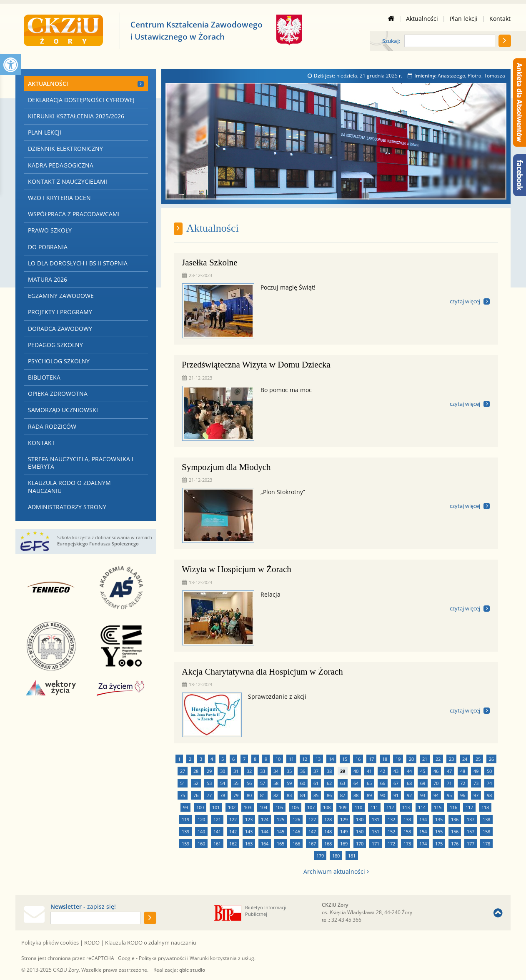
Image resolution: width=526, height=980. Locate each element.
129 (344, 819)
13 (318, 759)
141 (217, 831)
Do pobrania (48, 247)
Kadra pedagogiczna (61, 165)
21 (425, 759)
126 (296, 819)
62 (329, 783)
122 (233, 819)
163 (249, 844)
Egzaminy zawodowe (61, 296)
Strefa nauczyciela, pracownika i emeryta (81, 463)
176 (455, 844)
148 (328, 831)
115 (438, 807)
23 (451, 759)
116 (453, 807)
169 (344, 844)
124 (265, 819)
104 (263, 807)
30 (223, 771)
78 (223, 795)
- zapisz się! (83, 907)
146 (296, 831)
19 (398, 759)
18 (385, 759)
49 (476, 771)
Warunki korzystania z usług (222, 958)
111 (374, 807)
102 (232, 807)
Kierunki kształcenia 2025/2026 (76, 116)
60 (303, 783)
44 (409, 771)
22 (438, 759)
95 (449, 795)
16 (358, 759)
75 (183, 795)
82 (276, 795)
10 (278, 759)
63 (343, 783)
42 (383, 771)
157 (471, 831)
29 (209, 771)
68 (409, 783)
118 (485, 807)
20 (411, 759)
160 (201, 844)
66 (383, 783)
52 (196, 783)
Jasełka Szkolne (210, 262)
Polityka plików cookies (50, 942)
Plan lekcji (464, 19)
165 (281, 844)
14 (331, 759)
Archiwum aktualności (336, 871)
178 (486, 844)
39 (343, 771)
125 (281, 819)
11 (291, 759)
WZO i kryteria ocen (59, 198)
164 (265, 844)
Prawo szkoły (50, 230)
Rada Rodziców (52, 426)
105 (279, 807)
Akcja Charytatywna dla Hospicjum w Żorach (262, 672)
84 (303, 795)
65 (369, 783)
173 (407, 844)
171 (376, 844)
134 (423, 819)
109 (343, 807)
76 (196, 795)
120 (201, 819)
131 (376, 819)
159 (185, 844)
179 (320, 856)
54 (223, 783)
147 (312, 831)
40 (356, 771)
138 (486, 819)
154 (423, 831)
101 (216, 807)
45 (423, 771)
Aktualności (422, 19)
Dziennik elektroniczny (65, 149)
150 (360, 831)
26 (491, 759)
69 (423, 783)
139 (185, 831)
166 (296, 844)
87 (343, 795)
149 (344, 831)
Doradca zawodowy (60, 329)
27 (183, 771)
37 (316, 771)
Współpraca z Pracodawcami (74, 214)
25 (478, 759)
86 (329, 795)
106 (295, 807)
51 (183, 783)
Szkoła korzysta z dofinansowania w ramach (105, 540)
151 (376, 831)
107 (311, 807)
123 (249, 819)
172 (391, 844)
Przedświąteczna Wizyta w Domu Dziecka (256, 365)
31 (236, 771)
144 (265, 831)
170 (360, 844)
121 (217, 819)
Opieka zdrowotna (58, 394)
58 (276, 783)
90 (383, 795)
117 (469, 807)
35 (289, 771)
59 (289, 783)
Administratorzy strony (67, 507)
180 (336, 856)
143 (249, 831)
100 (200, 807)
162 (233, 844)
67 (396, 783)
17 (371, 759)
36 (303, 771)
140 (201, 831)
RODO (92, 942)
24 (465, 759)
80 (249, 795)
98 (489, 795)
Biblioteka (44, 377)
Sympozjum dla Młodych (226, 467)
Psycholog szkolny (59, 361)
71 (449, 783)
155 (439, 831)
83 (289, 795)
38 (329, 771)
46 (436, 771)
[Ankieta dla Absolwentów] (520, 102)
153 (407, 831)
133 (407, 819)
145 (281, 831)
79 (236, 795)
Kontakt (500, 19)
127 (312, 819)
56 (249, 783)
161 (217, 844)
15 (345, 759)
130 (360, 819)
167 (312, 844)
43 (396, 771)
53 (209, 783)
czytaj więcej (465, 301)
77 (209, 795)
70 (436, 783)
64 (356, 783)
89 (369, 795)
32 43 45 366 (346, 920)
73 (476, 783)
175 (439, 844)
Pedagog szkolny (55, 345)
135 (439, 819)
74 (489, 783)
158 (486, 831)
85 (316, 795)
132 (391, 819)
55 (236, 783)
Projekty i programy (60, 312)
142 (233, 831)
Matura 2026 (48, 279)
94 (436, 795)
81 (263, 795)
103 (248, 807)
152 (391, 831)
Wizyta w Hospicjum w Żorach (237, 569)
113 (406, 807)
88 (356, 795)
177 (471, 844)
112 (390, 807)
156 (455, 831)
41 (369, 771)
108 (327, 807)
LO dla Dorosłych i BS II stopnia (78, 263)
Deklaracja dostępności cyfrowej (81, 100)
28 (196, 771)
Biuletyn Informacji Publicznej (266, 910)
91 (396, 795)
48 (463, 771)
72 (463, 783)
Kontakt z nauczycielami (68, 181)
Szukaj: (391, 41)
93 (423, 795)
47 (449, 771)
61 (316, 783)
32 (249, 771)
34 (276, 771)
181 (352, 856)
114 (422, 807)
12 (305, 759)
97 (476, 795)
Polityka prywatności (162, 958)
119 (185, 819)
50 (489, 771)
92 (409, 795)
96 (463, 795)
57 (263, 783)
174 (423, 844)
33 (263, 771)
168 (328, 844)
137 (471, 819)
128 (328, 819)
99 (185, 807)
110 (358, 807)
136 (455, 819)
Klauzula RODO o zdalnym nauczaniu (69, 486)
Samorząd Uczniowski (63, 410)
